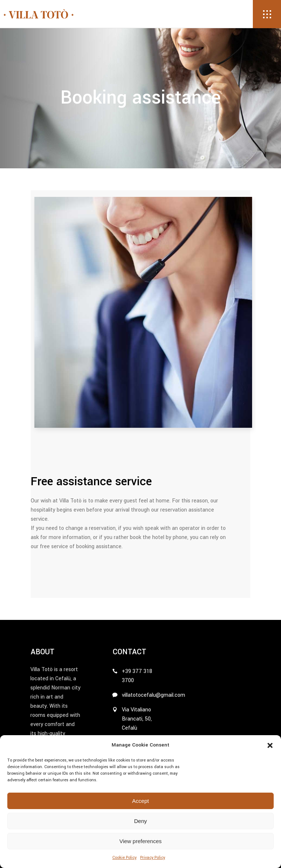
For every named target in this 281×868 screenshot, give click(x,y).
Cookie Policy (124, 858)
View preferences (140, 841)
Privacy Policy (153, 858)
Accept (140, 801)
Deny (140, 821)
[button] (270, 745)
